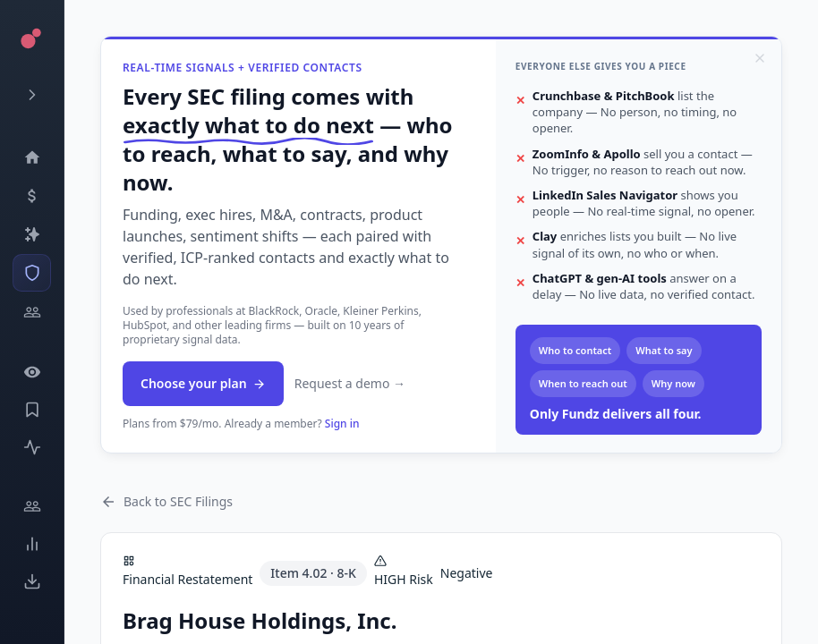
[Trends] (32, 544)
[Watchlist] (32, 372)
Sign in (342, 424)
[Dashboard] (32, 157)
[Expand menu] (32, 95)
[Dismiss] (760, 58)
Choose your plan (203, 383)
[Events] (32, 196)
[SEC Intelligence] (32, 273)
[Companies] (32, 234)
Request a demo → (350, 383)
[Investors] (32, 312)
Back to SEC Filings (166, 501)
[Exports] (32, 581)
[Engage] (32, 506)
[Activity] (32, 447)
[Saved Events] (32, 410)
